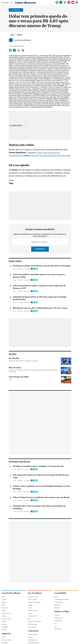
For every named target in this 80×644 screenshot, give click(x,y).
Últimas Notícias (33, 610)
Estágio (30, 605)
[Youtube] (73, 4)
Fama (56, 597)
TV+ (56, 626)
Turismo (4, 630)
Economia (5, 608)
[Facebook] (61, 4)
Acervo (19, 35)
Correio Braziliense (11, 593)
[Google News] (77, 4)
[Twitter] (65, 4)
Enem (30, 608)
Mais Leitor (58, 629)
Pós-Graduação (33, 624)
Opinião (4, 621)
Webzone (57, 605)
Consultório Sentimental (62, 599)
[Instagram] (69, 4)
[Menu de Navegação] (5, 3)
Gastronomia (58, 602)
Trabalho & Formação (34, 602)
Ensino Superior (33, 599)
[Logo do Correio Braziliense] (26, 3)
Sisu (29, 619)
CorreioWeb (60, 593)
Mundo (4, 610)
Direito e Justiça (7, 640)
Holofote (4, 624)
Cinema (57, 615)
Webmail (57, 608)
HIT (56, 623)
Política (4, 602)
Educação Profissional (34, 621)
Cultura (30, 613)
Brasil (3, 605)
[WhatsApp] (57, 4)
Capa (3, 597)
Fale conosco (32, 627)
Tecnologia (5, 627)
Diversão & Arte (7, 613)
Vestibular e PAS (33, 616)
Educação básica (33, 597)
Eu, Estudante (35, 593)
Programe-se (58, 618)
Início (12, 35)
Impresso (6, 634)
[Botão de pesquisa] (11, 3)
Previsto (31, 637)
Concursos (33, 631)
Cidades (4, 599)
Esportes (4, 616)
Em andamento (33, 640)
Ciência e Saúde (6, 619)
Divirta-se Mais (62, 611)
